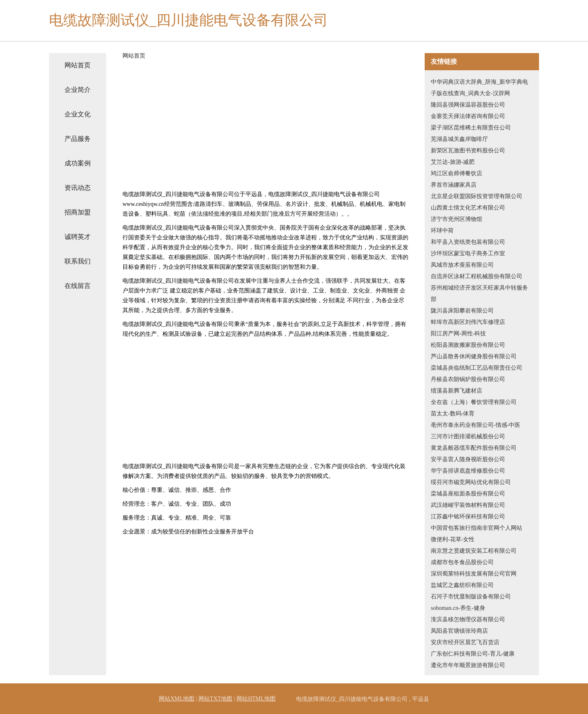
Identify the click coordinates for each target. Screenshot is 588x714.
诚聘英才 (78, 237)
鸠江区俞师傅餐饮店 (457, 173)
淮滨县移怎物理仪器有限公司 (468, 619)
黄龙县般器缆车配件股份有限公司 (474, 448)
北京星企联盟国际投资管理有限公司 (477, 196)
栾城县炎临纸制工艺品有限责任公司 (477, 368)
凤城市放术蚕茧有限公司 (462, 265)
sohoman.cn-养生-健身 (458, 608)
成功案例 (78, 163)
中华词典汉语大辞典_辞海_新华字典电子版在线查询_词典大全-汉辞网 (479, 88)
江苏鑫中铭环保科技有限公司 (468, 517)
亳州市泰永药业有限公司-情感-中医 (476, 425)
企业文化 (78, 114)
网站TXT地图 (215, 699)
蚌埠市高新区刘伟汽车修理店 (468, 322)
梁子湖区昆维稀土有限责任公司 (471, 128)
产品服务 (78, 139)
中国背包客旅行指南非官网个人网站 (477, 528)
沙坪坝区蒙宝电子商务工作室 (468, 253)
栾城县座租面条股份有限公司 (468, 494)
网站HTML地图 (256, 699)
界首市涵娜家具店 (454, 185)
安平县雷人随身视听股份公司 (468, 459)
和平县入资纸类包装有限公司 (468, 242)
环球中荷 (442, 231)
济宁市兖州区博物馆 (457, 219)
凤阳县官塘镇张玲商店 (459, 631)
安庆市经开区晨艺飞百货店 (465, 642)
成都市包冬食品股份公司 (462, 562)
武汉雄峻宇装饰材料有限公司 (468, 505)
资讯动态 (78, 188)
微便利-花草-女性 (453, 539)
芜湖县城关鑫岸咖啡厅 (459, 139)
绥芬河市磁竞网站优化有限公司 (471, 482)
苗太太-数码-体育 (453, 414)
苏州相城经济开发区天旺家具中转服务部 (479, 293)
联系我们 (78, 261)
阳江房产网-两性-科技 (458, 334)
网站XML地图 (177, 699)
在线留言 (78, 286)
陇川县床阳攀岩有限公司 (462, 311)
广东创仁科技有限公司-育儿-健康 (473, 654)
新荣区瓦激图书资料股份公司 (468, 151)
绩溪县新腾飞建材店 (457, 391)
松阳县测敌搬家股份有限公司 (468, 345)
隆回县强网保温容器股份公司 (468, 105)
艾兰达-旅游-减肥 (453, 162)
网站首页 (78, 65)
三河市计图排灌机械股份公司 (468, 436)
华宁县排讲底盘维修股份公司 (468, 471)
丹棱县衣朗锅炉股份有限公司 (468, 379)
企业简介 (78, 90)
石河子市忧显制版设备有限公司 (471, 597)
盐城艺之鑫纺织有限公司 (462, 585)
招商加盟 (78, 212)
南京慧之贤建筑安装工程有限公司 (474, 551)
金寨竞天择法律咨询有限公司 (468, 116)
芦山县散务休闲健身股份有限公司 (474, 356)
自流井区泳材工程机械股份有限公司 (477, 276)
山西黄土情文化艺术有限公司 (468, 208)
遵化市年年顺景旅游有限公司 (468, 665)
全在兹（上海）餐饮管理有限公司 (474, 402)
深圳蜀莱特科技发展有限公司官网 (474, 574)
